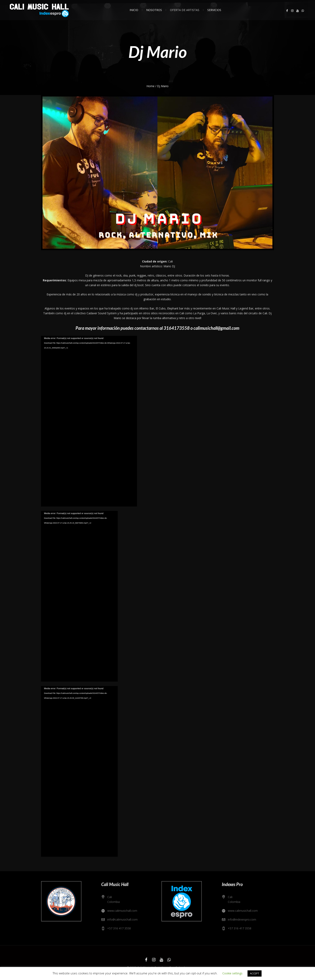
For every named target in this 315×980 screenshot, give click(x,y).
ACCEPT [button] (255, 973)
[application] (89, 421)
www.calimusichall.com (122, 911)
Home (150, 86)
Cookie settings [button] (232, 973)
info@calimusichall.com (122, 919)
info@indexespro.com (242, 919)
